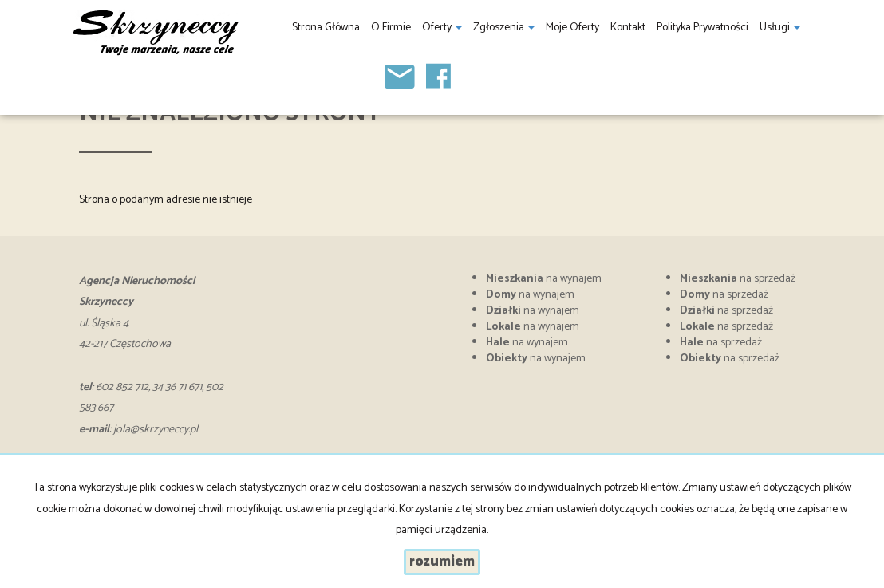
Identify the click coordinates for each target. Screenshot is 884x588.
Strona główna (326, 28)
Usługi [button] (780, 28)
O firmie (391, 28)
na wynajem (544, 279)
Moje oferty (572, 28)
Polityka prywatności (702, 28)
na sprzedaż (738, 279)
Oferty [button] (442, 28)
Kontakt (628, 28)
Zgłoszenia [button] (504, 28)
